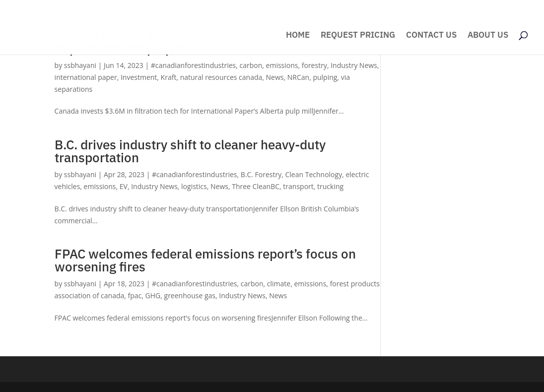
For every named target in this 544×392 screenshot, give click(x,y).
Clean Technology (314, 174)
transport (298, 186)
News (275, 77)
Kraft (169, 77)
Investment (139, 77)
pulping (325, 77)
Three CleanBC (256, 186)
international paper (86, 77)
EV (124, 186)
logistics (194, 186)
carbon (251, 65)
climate (279, 284)
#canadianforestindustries (193, 65)
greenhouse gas (190, 295)
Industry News (354, 65)
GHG (153, 295)
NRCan (298, 77)
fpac (135, 295)
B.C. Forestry (261, 174)
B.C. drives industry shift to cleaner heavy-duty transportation (190, 151)
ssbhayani (80, 65)
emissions (282, 65)
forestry (314, 65)
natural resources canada (221, 77)
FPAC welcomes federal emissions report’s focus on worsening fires (205, 260)
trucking (330, 186)
